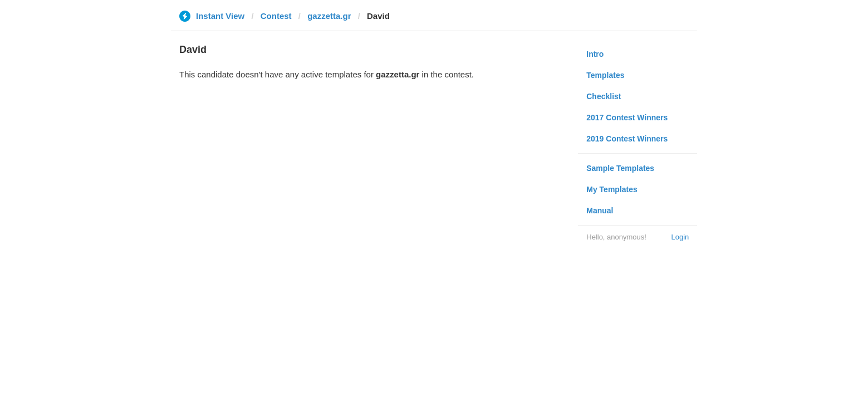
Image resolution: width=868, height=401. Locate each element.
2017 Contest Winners (627, 118)
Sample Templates (620, 168)
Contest (276, 16)
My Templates (612, 189)
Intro (595, 54)
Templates (605, 75)
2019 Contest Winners (627, 139)
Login (680, 237)
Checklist (604, 96)
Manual (600, 211)
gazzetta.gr (329, 16)
